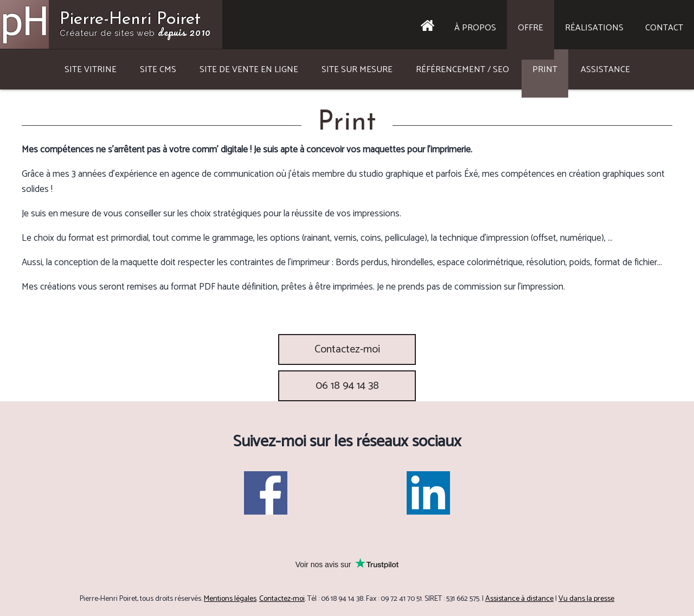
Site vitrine (91, 70)
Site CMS (158, 70)
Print (545, 70)
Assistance (605, 70)
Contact (664, 28)
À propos (475, 28)
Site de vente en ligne (249, 70)
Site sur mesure (357, 70)
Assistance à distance (519, 599)
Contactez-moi (347, 349)
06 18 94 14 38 (347, 386)
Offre (531, 28)
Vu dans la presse (586, 599)
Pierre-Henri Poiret (135, 25)
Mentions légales (230, 599)
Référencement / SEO (462, 70)
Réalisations (594, 28)
